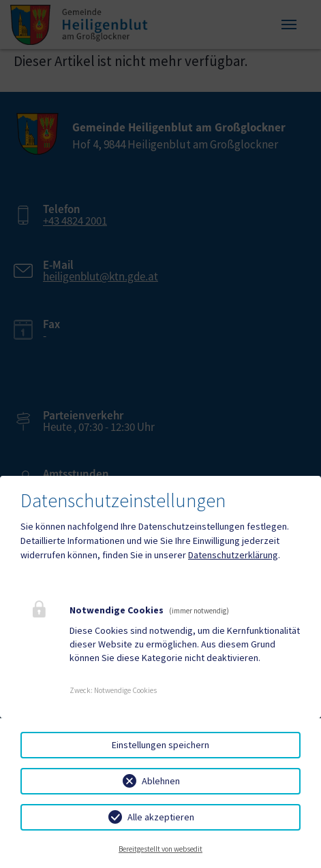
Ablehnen (161, 781)
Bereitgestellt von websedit (160, 849)
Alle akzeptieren (161, 817)
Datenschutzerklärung (233, 555)
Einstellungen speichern (160, 745)
